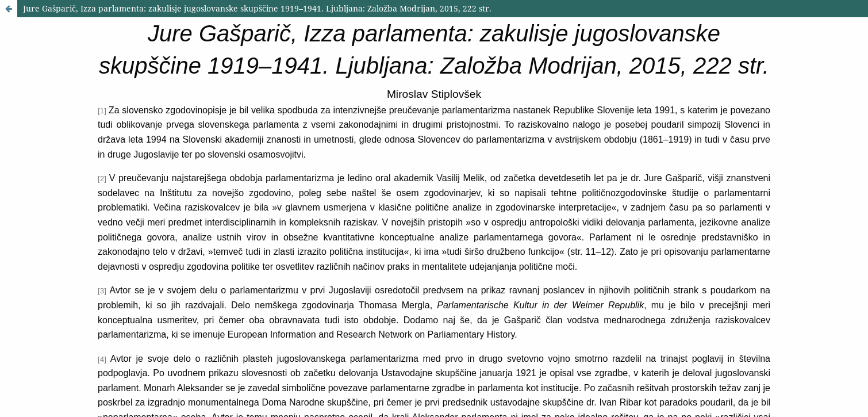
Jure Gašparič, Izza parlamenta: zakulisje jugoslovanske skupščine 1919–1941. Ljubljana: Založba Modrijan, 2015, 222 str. (257, 8)
